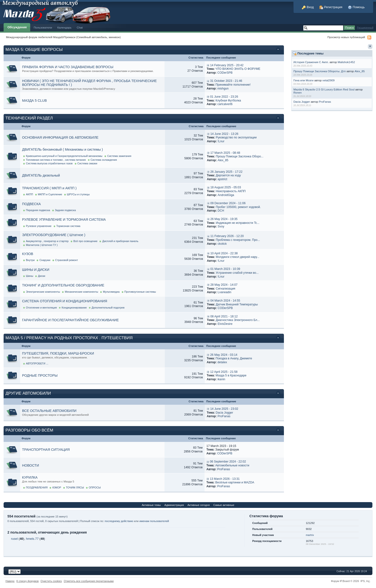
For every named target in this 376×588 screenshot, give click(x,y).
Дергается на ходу (228, 175)
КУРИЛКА (30, 477)
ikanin (221, 379)
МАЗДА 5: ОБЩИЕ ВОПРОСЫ (34, 50)
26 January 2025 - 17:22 (226, 172)
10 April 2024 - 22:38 (224, 253)
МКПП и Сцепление (50, 194)
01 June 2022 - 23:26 (224, 97)
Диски (41, 276)
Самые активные (224, 505)
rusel (14, 539)
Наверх (10, 581)
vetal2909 (329, 80)
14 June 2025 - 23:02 (224, 409)
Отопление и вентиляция (41, 308)
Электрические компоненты (43, 292)
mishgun (223, 89)
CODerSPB (225, 73)
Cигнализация (226, 289)
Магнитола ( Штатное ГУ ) (42, 245)
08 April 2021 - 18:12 (224, 316)
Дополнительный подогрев (108, 308)
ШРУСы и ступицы (78, 194)
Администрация (174, 505)
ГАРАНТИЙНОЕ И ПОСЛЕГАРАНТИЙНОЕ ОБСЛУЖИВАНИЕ (70, 320)
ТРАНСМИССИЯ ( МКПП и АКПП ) (49, 188)
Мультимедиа (111, 292)
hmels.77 (32, 539)
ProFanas (325, 102)
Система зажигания (119, 156)
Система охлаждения (104, 160)
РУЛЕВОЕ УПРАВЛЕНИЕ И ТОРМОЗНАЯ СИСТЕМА (64, 220)
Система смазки (87, 163)
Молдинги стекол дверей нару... (238, 257)
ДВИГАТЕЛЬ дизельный (41, 175)
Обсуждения (17, 27)
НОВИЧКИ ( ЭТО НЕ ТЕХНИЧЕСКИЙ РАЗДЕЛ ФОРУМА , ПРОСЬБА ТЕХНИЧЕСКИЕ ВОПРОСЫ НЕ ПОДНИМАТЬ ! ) (89, 83)
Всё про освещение (85, 241)
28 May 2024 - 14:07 (224, 285)
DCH (221, 211)
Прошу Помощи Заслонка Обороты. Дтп (320, 71)
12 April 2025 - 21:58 (224, 372)
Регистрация (331, 7)
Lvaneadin (225, 292)
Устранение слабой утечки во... (237, 273)
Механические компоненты (81, 292)
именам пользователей (154, 521)
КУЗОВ (28, 254)
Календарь (64, 27)
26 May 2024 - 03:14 (224, 355)
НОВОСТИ (31, 465)
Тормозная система (68, 226)
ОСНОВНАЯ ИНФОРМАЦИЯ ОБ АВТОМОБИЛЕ (60, 137)
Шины (29, 276)
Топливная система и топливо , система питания (56, 160)
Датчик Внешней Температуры (237, 304)
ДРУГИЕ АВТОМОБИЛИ (28, 393)
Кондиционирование (74, 308)
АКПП (29, 194)
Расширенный (365, 28)
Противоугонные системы (140, 292)
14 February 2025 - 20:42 (227, 65)
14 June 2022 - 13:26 (224, 134)
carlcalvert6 (225, 104)
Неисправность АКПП (231, 191)
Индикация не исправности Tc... (238, 223)
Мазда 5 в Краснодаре (231, 375)
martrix (310, 535)
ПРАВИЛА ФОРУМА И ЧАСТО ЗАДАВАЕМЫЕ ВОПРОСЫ (68, 67)
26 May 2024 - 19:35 (224, 219)
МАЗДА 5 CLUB (34, 101)
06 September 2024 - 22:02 (228, 462)
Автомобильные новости (232, 465)
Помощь (356, 7)
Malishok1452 (346, 62)
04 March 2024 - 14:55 (225, 301)
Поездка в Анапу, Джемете (234, 358)
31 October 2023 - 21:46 (226, 81)
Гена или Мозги (304, 80)
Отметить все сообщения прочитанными (89, 581)
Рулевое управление (39, 226)
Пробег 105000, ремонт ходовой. (238, 207)
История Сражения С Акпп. (311, 62)
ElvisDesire (225, 324)
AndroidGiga (226, 195)
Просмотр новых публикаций (346, 37)
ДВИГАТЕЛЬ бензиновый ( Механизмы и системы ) (62, 149)
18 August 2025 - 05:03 (226, 187)
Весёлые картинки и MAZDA (235, 482)
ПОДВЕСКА (31, 204)
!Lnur (221, 141)
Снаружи (45, 260)
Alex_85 (360, 71)
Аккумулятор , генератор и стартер (47, 241)
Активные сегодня (199, 505)
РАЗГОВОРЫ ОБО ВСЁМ (29, 430)
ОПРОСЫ (95, 487)
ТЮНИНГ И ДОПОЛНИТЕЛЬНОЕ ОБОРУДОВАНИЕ (63, 285)
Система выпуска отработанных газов (49, 163)
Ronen (298, 92)
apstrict (223, 179)
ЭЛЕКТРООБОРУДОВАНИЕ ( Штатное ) (54, 235)
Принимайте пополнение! (233, 85)
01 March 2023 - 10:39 (225, 269)
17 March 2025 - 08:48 (225, 153)
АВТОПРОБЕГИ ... (37, 363)
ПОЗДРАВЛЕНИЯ (37, 487)
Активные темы (151, 505)
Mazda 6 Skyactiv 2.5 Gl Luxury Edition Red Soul (324, 89)
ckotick (222, 244)
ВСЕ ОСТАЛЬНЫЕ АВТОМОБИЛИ (49, 411)
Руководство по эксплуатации (236, 137)
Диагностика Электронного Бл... (238, 320)
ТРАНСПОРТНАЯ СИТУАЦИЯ (46, 450)
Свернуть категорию (279, 50)
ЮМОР (57, 487)
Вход (308, 7)
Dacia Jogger (302, 102)
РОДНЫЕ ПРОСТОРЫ (40, 375)
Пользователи (43, 27)
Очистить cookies (51, 581)
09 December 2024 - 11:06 (228, 203)
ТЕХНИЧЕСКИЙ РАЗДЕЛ (29, 118)
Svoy (221, 226)
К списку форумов (28, 581)
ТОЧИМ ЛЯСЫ (75, 487)
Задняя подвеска (65, 210)
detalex (222, 362)
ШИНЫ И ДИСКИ (36, 270)
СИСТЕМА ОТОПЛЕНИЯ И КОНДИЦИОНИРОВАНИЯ (65, 301)
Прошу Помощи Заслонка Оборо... (240, 156)
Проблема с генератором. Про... (238, 240)
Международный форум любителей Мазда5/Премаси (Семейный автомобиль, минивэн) (63, 37)
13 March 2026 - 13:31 (225, 479)
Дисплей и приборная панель (120, 241)
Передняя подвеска (38, 210)
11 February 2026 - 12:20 (227, 236)
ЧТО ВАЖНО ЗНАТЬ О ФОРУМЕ (238, 69)
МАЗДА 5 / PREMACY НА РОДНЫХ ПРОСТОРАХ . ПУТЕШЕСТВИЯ (69, 338)
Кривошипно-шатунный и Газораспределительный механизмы (64, 156)
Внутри (30, 260)
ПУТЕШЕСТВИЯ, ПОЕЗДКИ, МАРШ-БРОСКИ (58, 353)
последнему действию (119, 521)
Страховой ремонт (67, 260)
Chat (80, 27)
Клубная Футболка (228, 101)
